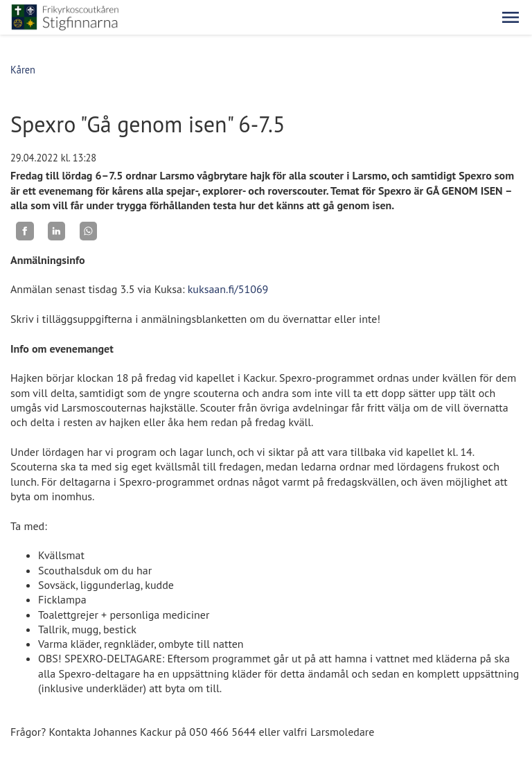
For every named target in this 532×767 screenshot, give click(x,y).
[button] (511, 17)
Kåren (23, 70)
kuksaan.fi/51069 (228, 289)
